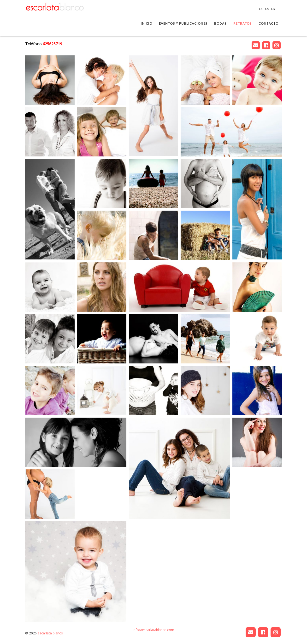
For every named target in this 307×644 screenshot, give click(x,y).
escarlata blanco (50, 633)
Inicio (147, 23)
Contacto (269, 23)
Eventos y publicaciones (183, 23)
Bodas (220, 23)
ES (261, 9)
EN (273, 9)
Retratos (243, 23)
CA (267, 9)
